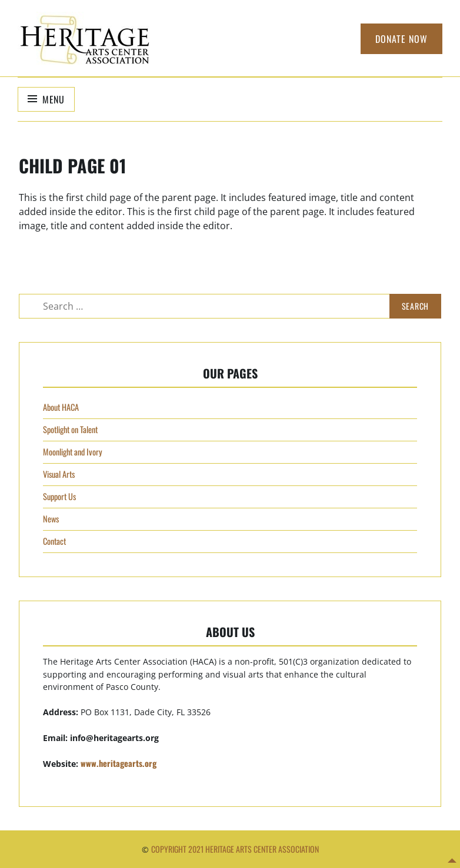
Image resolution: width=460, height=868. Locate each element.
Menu (54, 99)
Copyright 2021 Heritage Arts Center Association (235, 849)
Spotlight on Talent (70, 429)
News (51, 519)
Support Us (59, 496)
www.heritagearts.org (119, 763)
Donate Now (401, 39)
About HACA (61, 407)
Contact (54, 541)
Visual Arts (59, 474)
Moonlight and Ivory (73, 452)
